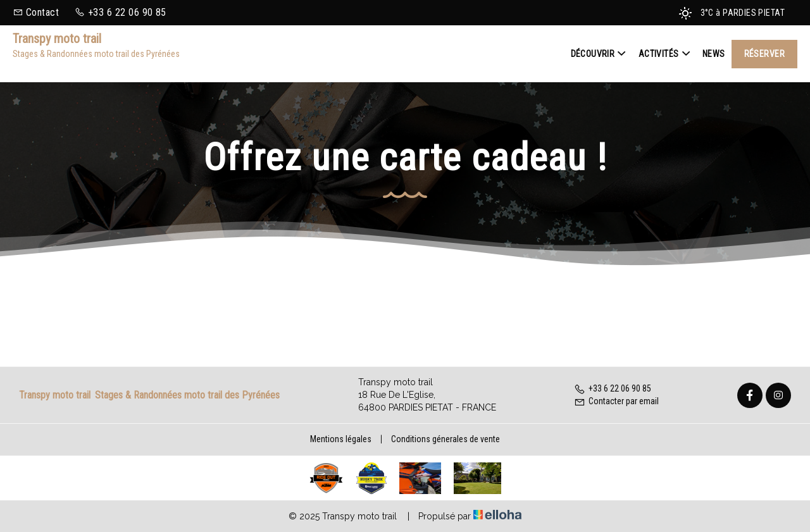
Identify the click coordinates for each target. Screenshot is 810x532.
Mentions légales (341, 439)
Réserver (764, 54)
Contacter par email (616, 401)
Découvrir (598, 54)
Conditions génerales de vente (445, 439)
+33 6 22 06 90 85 (613, 388)
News (714, 54)
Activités (664, 54)
